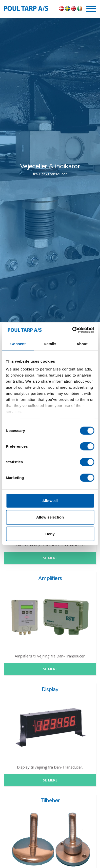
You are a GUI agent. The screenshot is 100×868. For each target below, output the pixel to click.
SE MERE (50, 558)
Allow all (50, 500)
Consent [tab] (18, 344)
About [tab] (82, 344)
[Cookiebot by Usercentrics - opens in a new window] (72, 330)
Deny (50, 534)
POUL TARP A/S (30, 8)
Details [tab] (50, 344)
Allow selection (50, 517)
